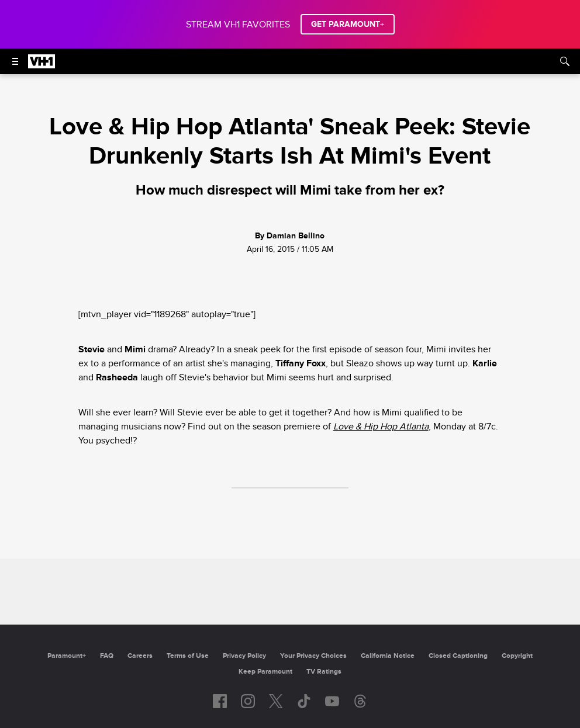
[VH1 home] (42, 65)
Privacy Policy (244, 656)
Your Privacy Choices (313, 656)
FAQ (107, 656)
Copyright (517, 656)
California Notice (388, 656)
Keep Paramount (265, 672)
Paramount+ (67, 656)
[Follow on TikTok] (304, 701)
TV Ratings (324, 672)
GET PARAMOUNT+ (348, 24)
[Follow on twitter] (276, 701)
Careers (140, 656)
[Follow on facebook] (220, 701)
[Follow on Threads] (360, 701)
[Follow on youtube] (332, 701)
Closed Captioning (458, 656)
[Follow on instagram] (248, 701)
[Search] (565, 61)
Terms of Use (188, 656)
